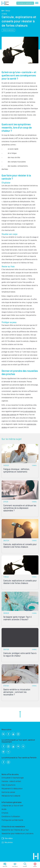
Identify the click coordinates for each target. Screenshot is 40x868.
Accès (4, 809)
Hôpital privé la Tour (5, 3)
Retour (6, 11)
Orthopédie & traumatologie (13, 778)
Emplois (5, 813)
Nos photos (7, 842)
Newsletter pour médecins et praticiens (17, 834)
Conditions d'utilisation (11, 817)
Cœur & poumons (8, 785)
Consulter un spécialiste (25, 3)
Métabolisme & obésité (11, 796)
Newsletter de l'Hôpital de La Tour (15, 830)
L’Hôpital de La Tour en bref (12, 806)
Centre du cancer (8, 792)
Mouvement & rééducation (12, 789)
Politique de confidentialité (12, 820)
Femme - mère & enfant (11, 781)
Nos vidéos (7, 838)
